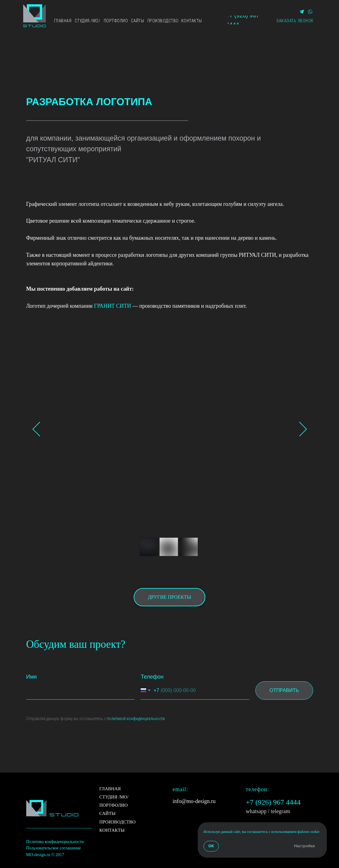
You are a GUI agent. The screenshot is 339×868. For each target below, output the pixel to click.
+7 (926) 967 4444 (273, 802)
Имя (32, 677)
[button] (295, 21)
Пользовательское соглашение (54, 848)
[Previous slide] (36, 429)
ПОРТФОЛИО (114, 805)
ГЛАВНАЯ (110, 789)
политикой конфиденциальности (136, 719)
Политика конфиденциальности (55, 842)
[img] (34, 16)
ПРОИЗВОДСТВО (118, 822)
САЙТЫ (108, 813)
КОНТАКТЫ (112, 830)
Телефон (152, 677)
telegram (281, 811)
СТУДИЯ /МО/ (114, 797)
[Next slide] (303, 429)
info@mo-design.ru (194, 801)
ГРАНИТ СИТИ (113, 306)
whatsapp (256, 811)
